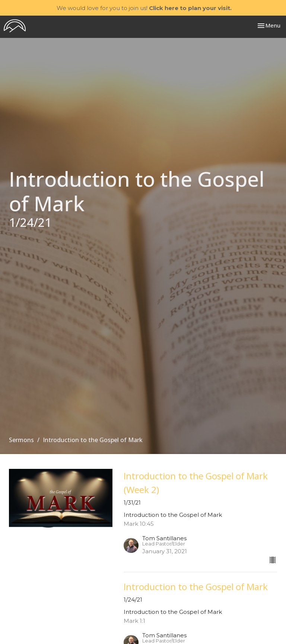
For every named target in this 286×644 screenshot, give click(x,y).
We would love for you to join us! (144, 8)
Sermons (21, 440)
